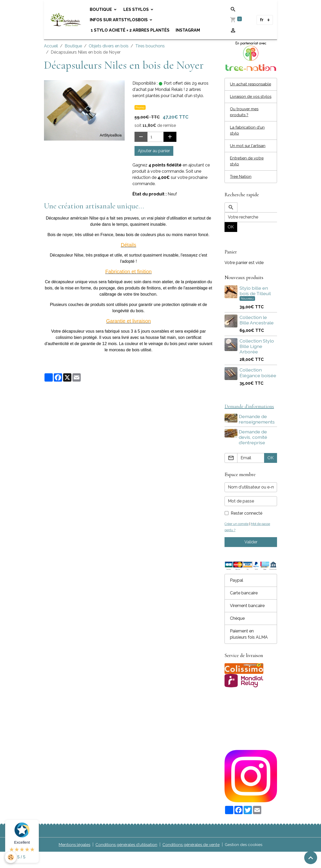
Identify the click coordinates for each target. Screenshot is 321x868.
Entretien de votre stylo (247, 176)
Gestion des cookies (245, 861)
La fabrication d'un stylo (248, 144)
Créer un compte (237, 540)
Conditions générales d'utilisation (126, 861)
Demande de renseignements (257, 435)
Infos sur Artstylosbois (121, 20)
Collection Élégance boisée (258, 388)
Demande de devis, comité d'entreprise (254, 453)
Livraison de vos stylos (245, 106)
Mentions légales (73, 861)
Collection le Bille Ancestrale (257, 335)
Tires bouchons (150, 46)
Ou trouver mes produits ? (245, 125)
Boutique (103, 9)
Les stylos (138, 9)
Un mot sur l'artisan (248, 160)
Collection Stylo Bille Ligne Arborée (257, 362)
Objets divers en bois (109, 46)
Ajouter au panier (154, 151)
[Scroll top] (311, 858)
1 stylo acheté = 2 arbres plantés (131, 30)
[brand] (66, 20)
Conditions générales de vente (191, 861)
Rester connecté (247, 529)
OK (231, 242)
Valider (251, 558)
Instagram (189, 30)
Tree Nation (241, 191)
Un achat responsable (242, 87)
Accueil (51, 46)
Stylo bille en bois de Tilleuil (255, 306)
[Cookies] (11, 857)
